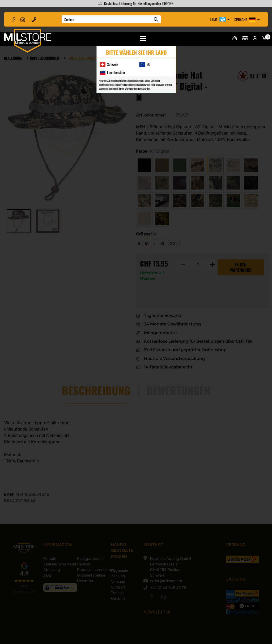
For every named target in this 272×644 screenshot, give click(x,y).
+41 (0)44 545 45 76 (34, 19)
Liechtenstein (112, 72)
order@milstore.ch (245, 38)
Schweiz (109, 64)
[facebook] (14, 19)
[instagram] (23, 20)
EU (145, 64)
